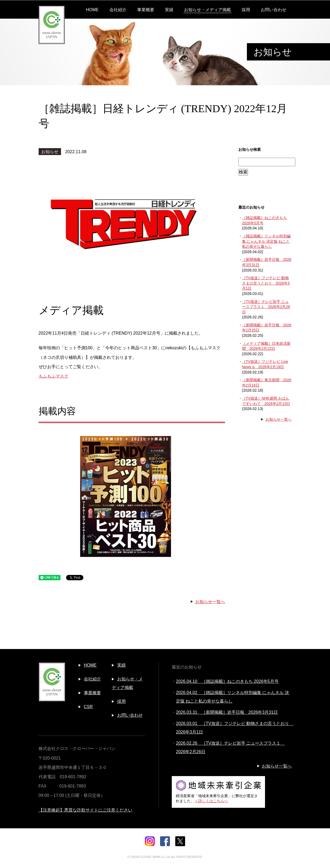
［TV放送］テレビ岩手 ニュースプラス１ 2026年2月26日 (266, 307)
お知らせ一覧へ (210, 602)
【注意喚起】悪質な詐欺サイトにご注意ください (85, 810)
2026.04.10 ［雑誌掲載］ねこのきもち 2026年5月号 (227, 681)
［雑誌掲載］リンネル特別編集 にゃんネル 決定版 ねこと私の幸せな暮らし (266, 241)
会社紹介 (118, 10)
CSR (88, 707)
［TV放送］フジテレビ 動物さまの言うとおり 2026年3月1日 (266, 283)
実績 (169, 10)
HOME (92, 10)
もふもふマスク (54, 376)
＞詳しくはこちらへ (211, 801)
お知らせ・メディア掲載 (207, 10)
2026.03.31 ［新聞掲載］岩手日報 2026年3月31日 (227, 712)
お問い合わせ (274, 10)
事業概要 (146, 10)
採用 (246, 10)
